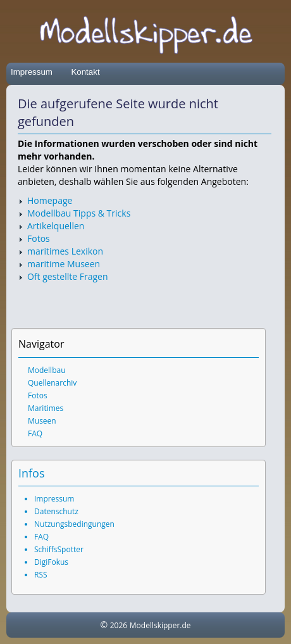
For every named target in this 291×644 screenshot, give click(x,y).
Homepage (50, 200)
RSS (41, 575)
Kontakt (85, 72)
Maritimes (46, 408)
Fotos (39, 238)
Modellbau (47, 370)
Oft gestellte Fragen (68, 276)
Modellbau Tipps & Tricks (79, 213)
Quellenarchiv (52, 383)
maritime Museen (64, 264)
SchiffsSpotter (59, 549)
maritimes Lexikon (65, 251)
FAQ (35, 433)
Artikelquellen (56, 226)
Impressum (32, 72)
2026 (119, 625)
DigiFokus (51, 562)
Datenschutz (56, 511)
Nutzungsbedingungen (74, 524)
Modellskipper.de (160, 625)
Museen (42, 421)
